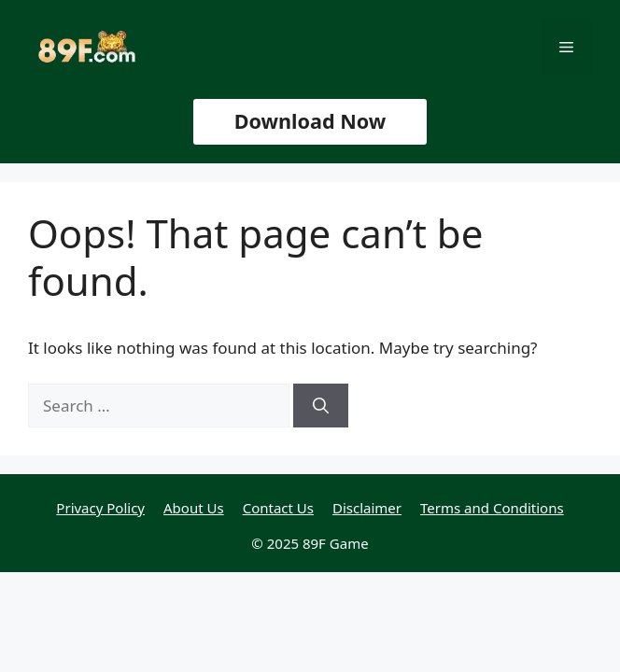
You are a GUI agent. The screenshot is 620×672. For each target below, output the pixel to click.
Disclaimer (367, 508)
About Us (194, 508)
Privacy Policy (100, 508)
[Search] (321, 406)
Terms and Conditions (492, 508)
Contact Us (278, 508)
